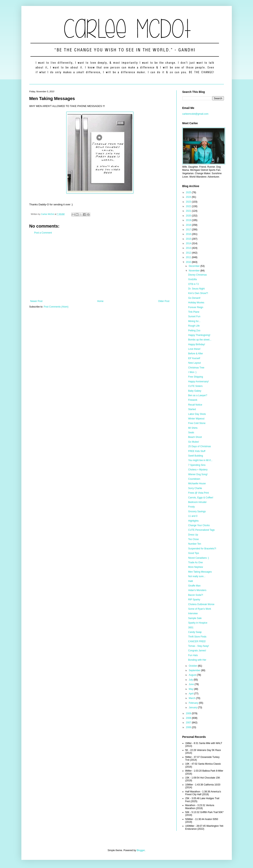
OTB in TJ (193, 284)
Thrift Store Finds (197, 637)
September (195, 670)
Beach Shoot (195, 437)
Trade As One (195, 562)
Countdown (194, 479)
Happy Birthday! (196, 344)
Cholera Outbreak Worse (201, 604)
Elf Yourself (194, 358)
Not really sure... (197, 576)
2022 (189, 206)
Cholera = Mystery (198, 470)
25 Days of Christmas (199, 446)
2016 (189, 234)
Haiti (190, 581)
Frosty (191, 507)
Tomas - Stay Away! (198, 646)
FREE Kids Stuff (197, 451)
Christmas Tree (196, 368)
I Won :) (192, 372)
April (191, 694)
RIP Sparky (194, 600)
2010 (189, 262)
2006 (189, 727)
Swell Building (195, 456)
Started (192, 409)
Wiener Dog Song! (198, 474)
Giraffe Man (194, 586)
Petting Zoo (194, 331)
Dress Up (193, 535)
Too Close (193, 539)
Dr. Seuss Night (196, 289)
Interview (193, 613)
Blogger (141, 850)
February (194, 703)
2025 (189, 192)
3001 (191, 628)
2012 (189, 253)
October (193, 666)
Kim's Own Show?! (198, 293)
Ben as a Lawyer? (198, 395)
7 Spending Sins (197, 465)
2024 (189, 197)
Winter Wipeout (196, 419)
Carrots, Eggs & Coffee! (201, 498)
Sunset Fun (194, 316)
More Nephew (195, 567)
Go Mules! (194, 442)
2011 (189, 257)
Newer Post (36, 301)
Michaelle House (197, 484)
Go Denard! (194, 298)
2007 (189, 723)
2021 (189, 211)
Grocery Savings (197, 511)
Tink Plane (194, 312)
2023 (189, 202)
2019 (189, 220)
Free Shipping (195, 377)
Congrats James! (197, 651)
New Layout (194, 363)
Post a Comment (43, 233)
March (192, 698)
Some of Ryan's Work (199, 609)
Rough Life (194, 326)
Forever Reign (196, 307)
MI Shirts (193, 428)
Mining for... (194, 321)
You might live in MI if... (200, 460)
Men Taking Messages (200, 572)
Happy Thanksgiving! (199, 335)
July (191, 680)
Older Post (164, 301)
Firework (193, 400)
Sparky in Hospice (198, 623)
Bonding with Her (197, 660)
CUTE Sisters (195, 386)
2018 (189, 225)
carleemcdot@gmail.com (195, 114)
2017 (189, 230)
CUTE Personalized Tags (201, 530)
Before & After (195, 354)
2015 (189, 239)
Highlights (193, 521)
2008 (189, 718)
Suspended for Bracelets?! (202, 549)
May (191, 689)
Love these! (194, 349)
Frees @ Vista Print (198, 493)
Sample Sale (195, 618)
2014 (189, 243)
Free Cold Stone (197, 423)
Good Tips (194, 553)
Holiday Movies (196, 303)
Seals (191, 433)
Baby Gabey (195, 391)
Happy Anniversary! (198, 382)
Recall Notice (195, 405)
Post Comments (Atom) (56, 307)
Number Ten (195, 544)
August (193, 675)
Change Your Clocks (199, 525)
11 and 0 (193, 516)
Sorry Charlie (195, 488)
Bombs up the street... (200, 340)
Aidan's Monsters (197, 590)
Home (100, 301)
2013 (189, 248)
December (195, 266)
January (193, 707)
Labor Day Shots (197, 414)
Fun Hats (193, 655)
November (195, 271)
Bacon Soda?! (195, 595)
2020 (189, 216)
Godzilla (192, 279)
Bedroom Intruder (197, 502)
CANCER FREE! (197, 641)
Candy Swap (195, 632)
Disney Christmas (197, 275)
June (192, 684)
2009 (189, 713)
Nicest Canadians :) (198, 558)
